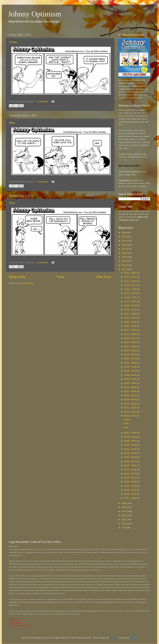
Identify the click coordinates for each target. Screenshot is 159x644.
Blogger (134, 638)
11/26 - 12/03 (131, 293)
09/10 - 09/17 (131, 338)
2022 (124, 249)
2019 (124, 261)
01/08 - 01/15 (131, 494)
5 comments (42, 101)
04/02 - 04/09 (131, 445)
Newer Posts (17, 277)
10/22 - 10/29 (131, 314)
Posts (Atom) (28, 283)
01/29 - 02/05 (131, 482)
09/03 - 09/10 (131, 342)
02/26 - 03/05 (131, 465)
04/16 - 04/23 (131, 437)
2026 (124, 232)
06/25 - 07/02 (131, 383)
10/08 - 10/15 (131, 322)
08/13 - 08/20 (131, 355)
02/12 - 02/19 (131, 474)
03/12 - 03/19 (131, 457)
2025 (124, 237)
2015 (124, 507)
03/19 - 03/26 (131, 453)
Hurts (12, 123)
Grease (13, 42)
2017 (124, 269)
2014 (124, 511)
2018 (124, 265)
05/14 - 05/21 (131, 408)
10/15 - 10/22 (131, 318)
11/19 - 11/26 (131, 297)
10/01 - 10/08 (131, 326)
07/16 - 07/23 (131, 371)
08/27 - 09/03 (131, 346)
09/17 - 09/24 (131, 334)
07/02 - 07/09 (131, 379)
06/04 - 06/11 (131, 395)
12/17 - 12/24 (131, 281)
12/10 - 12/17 (131, 285)
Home (61, 277)
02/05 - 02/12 (131, 478)
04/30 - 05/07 (131, 416)
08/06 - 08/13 (131, 359)
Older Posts (104, 277)
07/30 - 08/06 (131, 363)
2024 (124, 241)
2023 (124, 245)
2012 (124, 520)
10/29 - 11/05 (131, 310)
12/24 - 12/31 (131, 277)
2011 (124, 524)
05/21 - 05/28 (131, 404)
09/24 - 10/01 (131, 330)
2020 (124, 257)
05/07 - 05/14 (131, 412)
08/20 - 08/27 (131, 350)
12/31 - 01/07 (131, 273)
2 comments (42, 182)
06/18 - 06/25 (131, 387)
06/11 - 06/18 (131, 391)
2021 (124, 253)
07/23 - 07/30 (131, 367)
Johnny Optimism (35, 14)
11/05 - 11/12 (131, 305)
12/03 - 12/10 (131, 289)
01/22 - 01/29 (131, 486)
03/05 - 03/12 (131, 461)
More (12, 203)
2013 (124, 515)
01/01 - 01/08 (131, 498)
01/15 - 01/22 (131, 490)
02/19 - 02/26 (131, 469)
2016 (124, 503)
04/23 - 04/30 (131, 433)
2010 (124, 528)
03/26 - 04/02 (131, 449)
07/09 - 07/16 (131, 375)
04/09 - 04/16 (131, 441)
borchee (113, 638)
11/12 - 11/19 (131, 301)
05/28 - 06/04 (131, 400)
